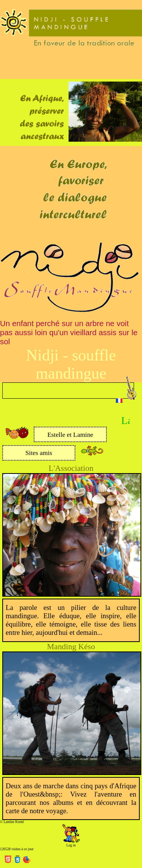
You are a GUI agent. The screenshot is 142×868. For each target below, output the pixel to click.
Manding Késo (71, 647)
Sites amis (39, 453)
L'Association (71, 468)
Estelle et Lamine (70, 435)
